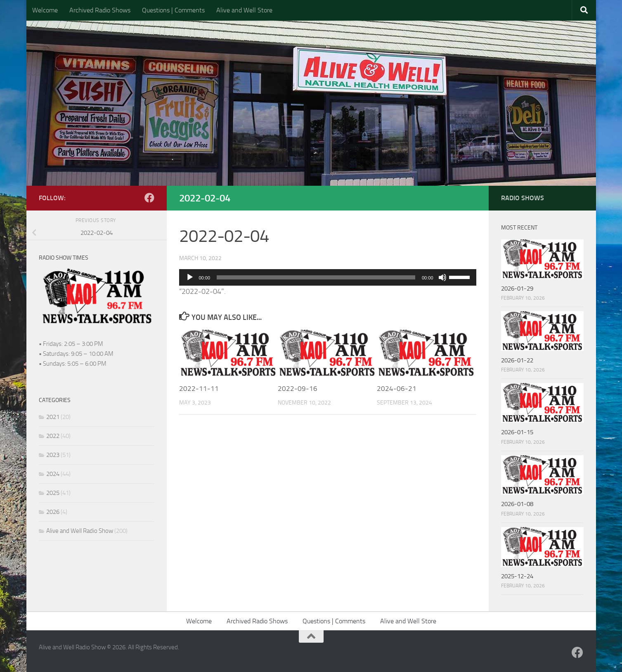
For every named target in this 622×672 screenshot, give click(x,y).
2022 (53, 436)
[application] (328, 277)
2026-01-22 (517, 360)
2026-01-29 (517, 289)
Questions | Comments (173, 10)
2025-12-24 (517, 576)
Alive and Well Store (244, 10)
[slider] (316, 277)
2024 (53, 474)
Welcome (45, 10)
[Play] (190, 277)
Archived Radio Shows (100, 10)
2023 (53, 455)
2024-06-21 (397, 388)
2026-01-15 (517, 432)
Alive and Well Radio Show (80, 531)
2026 (53, 512)
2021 (53, 417)
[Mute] (442, 277)
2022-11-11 (199, 388)
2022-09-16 (298, 388)
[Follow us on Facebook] (149, 198)
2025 (53, 493)
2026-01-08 (517, 504)
